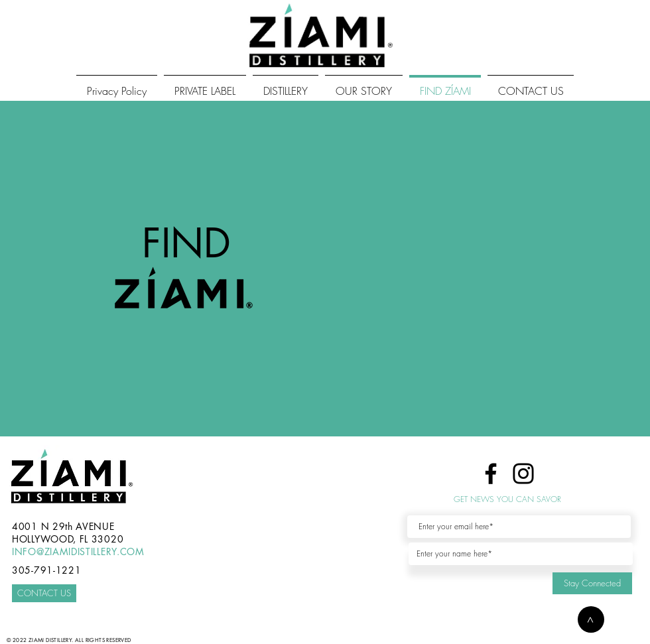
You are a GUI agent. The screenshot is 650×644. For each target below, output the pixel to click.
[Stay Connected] (592, 583)
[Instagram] (523, 474)
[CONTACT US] (44, 593)
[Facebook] (491, 474)
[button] (591, 619)
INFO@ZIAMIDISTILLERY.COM (78, 551)
